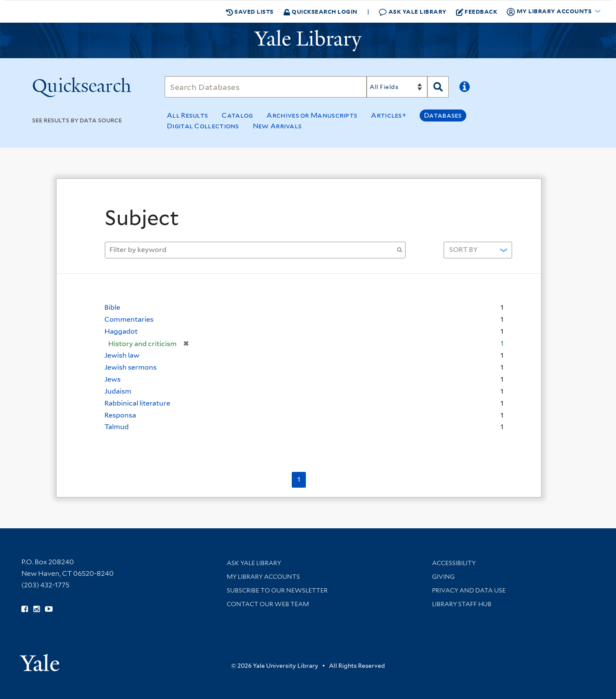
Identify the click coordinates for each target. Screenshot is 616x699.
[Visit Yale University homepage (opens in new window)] (40, 660)
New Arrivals (277, 126)
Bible (112, 307)
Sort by (463, 250)
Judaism (118, 391)
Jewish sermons (130, 367)
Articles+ (389, 115)
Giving (443, 577)
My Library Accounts (263, 577)
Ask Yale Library (413, 12)
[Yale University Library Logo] (308, 41)
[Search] (266, 87)
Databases (443, 115)
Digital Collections (203, 126)
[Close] (512, 196)
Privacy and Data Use (469, 590)
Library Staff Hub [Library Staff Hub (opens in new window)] (462, 604)
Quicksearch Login (320, 11)
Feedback (477, 12)
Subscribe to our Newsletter (277, 590)
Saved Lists (250, 12)
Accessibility (454, 563)
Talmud (117, 427)
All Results (187, 115)
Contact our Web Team (268, 604)
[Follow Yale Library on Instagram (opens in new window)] (37, 609)
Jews (113, 379)
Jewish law (122, 355)
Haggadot (121, 331)
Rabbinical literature (137, 403)
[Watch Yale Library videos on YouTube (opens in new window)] (49, 609)
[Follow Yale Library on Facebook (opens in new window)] (25, 609)
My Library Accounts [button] (550, 12)
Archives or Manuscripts (312, 115)
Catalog (237, 115)
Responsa (120, 415)
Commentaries (129, 319)
